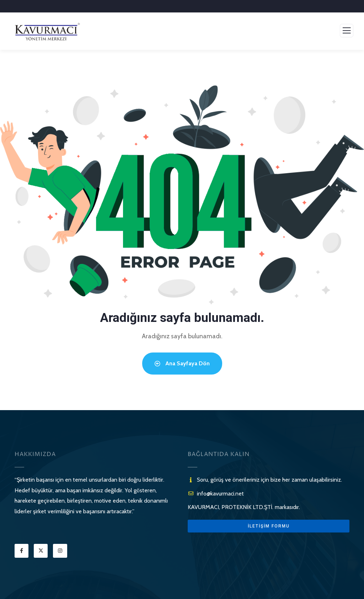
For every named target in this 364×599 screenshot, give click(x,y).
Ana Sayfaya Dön (182, 363)
